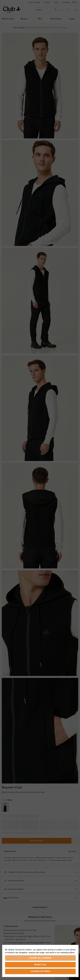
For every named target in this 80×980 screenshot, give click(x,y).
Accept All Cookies (40, 958)
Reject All (40, 965)
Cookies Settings (40, 971)
